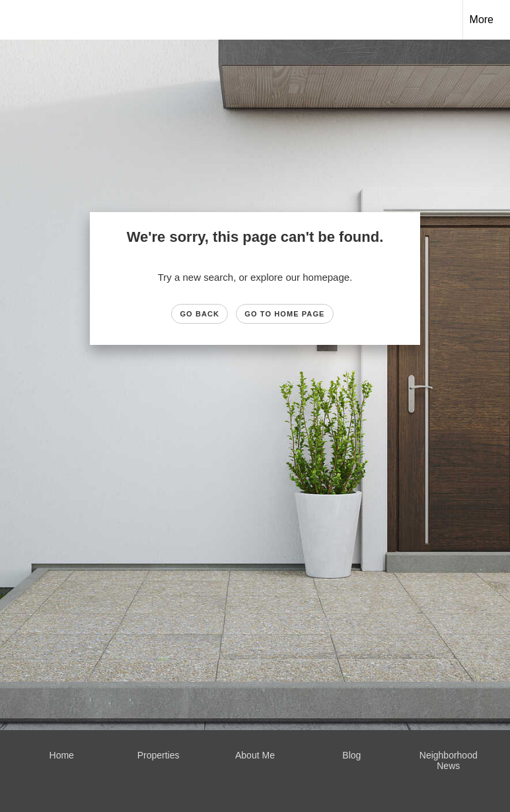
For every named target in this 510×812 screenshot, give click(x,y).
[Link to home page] (17, 20)
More (482, 19)
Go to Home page (284, 314)
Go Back (200, 314)
